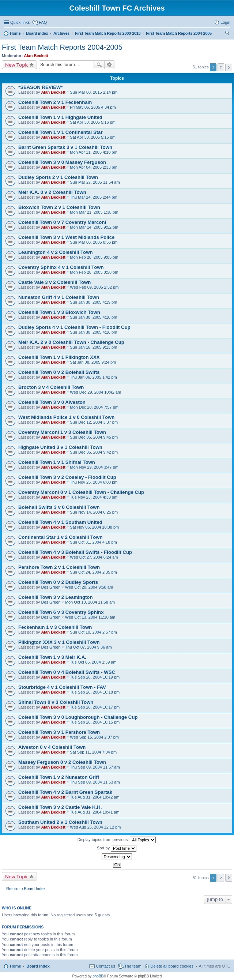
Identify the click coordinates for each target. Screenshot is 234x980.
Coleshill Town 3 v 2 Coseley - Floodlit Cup (67, 477)
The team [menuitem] (133, 966)
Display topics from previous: (117, 840)
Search (99, 65)
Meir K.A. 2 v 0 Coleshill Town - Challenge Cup (71, 342)
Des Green (51, 587)
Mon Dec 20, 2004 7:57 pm (94, 407)
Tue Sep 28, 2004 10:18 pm (95, 692)
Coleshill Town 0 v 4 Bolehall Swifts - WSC (67, 672)
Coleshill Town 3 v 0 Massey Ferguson (62, 162)
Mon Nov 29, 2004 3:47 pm (94, 467)
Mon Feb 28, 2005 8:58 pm (94, 272)
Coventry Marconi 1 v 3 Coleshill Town (62, 432)
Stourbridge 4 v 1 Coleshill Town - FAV (62, 687)
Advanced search (110, 65)
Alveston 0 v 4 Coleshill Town (52, 747)
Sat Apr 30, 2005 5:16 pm (93, 122)
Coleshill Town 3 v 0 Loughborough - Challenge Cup (78, 717)
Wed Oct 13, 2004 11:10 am (90, 617)
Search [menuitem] (227, 34)
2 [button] (221, 67)
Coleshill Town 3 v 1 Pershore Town (59, 732)
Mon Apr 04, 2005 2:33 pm (94, 167)
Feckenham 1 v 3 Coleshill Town (55, 627)
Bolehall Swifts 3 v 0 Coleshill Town (59, 507)
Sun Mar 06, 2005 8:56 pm (94, 242)
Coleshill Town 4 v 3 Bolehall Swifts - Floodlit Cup (75, 552)
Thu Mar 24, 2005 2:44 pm (94, 197)
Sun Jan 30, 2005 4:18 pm (93, 317)
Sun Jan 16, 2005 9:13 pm (93, 347)
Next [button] (229, 67)
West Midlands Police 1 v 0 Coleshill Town (66, 417)
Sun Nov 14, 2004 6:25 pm (94, 512)
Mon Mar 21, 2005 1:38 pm (94, 212)
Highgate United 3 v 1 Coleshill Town (60, 447)
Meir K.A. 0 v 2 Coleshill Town (52, 192)
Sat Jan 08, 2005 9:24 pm (93, 362)
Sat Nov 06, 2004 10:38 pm (94, 527)
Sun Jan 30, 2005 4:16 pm (93, 332)
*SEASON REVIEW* (41, 87)
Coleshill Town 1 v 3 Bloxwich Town (59, 312)
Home (16, 966)
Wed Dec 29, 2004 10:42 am (95, 392)
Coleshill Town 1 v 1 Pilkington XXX (59, 357)
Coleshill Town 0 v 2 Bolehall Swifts (59, 372)
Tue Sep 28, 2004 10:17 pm (95, 707)
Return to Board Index (26, 889)
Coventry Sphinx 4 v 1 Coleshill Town (61, 267)
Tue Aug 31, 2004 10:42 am (95, 797)
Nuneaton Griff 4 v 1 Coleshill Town (59, 297)
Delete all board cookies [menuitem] (172, 966)
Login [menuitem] (225, 22)
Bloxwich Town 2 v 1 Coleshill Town (59, 207)
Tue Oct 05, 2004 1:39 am (93, 662)
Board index (38, 966)
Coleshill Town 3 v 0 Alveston (52, 402)
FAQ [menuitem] (43, 22)
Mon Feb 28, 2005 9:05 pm (94, 257)
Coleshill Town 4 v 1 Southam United (60, 522)
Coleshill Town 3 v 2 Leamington (55, 597)
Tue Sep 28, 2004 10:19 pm (95, 677)
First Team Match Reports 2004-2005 (62, 47)
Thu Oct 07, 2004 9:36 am (88, 647)
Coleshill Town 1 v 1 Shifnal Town (57, 462)
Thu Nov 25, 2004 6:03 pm (94, 482)
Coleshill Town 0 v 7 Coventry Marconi (62, 222)
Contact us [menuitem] (105, 966)
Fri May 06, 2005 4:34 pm (93, 107)
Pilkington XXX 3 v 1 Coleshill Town (59, 642)
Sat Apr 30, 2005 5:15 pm (93, 137)
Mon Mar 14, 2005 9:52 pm (94, 227)
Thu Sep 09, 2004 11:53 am (95, 782)
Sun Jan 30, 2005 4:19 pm (93, 302)
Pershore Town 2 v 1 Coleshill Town (59, 567)
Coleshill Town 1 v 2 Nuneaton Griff (59, 777)
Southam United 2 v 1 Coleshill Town (60, 822)
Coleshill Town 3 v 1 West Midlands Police (66, 237)
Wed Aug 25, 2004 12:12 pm (95, 827)
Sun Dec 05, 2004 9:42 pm (94, 452)
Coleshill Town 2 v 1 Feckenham (55, 102)
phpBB (98, 976)
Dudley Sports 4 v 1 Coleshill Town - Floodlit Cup (74, 327)
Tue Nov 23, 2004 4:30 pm (94, 497)
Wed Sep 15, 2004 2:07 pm (94, 737)
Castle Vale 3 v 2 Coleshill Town (54, 282)
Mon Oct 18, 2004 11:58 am (90, 602)
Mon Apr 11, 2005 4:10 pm (94, 152)
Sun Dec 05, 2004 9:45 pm (94, 437)
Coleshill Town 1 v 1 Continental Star (61, 132)
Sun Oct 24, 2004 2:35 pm (93, 572)
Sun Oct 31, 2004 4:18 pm (93, 542)
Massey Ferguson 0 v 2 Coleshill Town (62, 762)
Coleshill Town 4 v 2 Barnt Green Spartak (65, 792)
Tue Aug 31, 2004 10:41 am (95, 812)
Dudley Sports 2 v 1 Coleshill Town (58, 177)
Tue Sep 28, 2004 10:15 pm (95, 722)
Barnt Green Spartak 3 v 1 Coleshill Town (65, 147)
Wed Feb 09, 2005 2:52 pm (94, 287)
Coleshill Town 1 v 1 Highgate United (60, 117)
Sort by (117, 848)
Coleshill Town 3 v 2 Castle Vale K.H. (60, 807)
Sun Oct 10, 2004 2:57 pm (93, 632)
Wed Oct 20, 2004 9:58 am (89, 587)
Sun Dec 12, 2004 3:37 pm (94, 422)
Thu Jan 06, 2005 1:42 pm (93, 377)
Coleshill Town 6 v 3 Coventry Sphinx (61, 612)
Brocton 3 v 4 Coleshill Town (51, 387)
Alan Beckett (36, 56)
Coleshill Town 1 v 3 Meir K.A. (52, 657)
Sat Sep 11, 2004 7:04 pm (93, 752)
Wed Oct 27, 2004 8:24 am (94, 557)
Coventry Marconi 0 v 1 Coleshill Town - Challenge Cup (81, 492)
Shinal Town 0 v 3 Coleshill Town (56, 702)
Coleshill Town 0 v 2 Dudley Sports (58, 582)
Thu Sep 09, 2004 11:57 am (95, 767)
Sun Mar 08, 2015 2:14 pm (94, 92)
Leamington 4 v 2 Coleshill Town (55, 252)
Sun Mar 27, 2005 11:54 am (95, 182)
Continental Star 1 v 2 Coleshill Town (61, 537)
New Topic (17, 65)
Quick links (20, 22)
